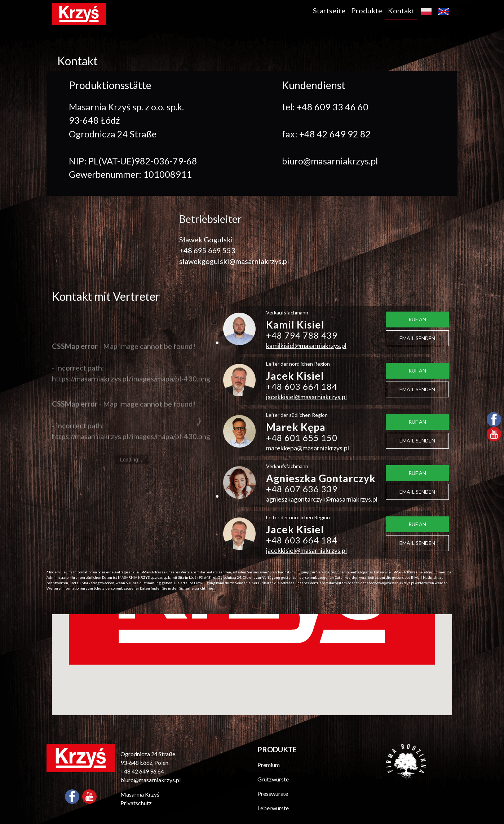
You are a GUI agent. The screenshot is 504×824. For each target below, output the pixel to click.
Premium (269, 765)
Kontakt (401, 10)
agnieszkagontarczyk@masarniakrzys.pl (322, 499)
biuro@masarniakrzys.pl (330, 161)
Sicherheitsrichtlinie (196, 588)
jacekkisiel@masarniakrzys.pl (306, 397)
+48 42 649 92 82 (335, 134)
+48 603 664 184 (302, 386)
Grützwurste (273, 779)
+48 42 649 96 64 (142, 771)
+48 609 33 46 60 (333, 107)
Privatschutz (136, 803)
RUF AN (417, 319)
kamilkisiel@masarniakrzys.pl (306, 345)
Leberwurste (273, 808)
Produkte (367, 10)
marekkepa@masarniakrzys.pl (308, 448)
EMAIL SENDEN (417, 338)
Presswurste (273, 794)
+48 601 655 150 (302, 438)
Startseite (329, 10)
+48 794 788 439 (302, 335)
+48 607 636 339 (302, 489)
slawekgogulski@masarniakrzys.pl (234, 261)
